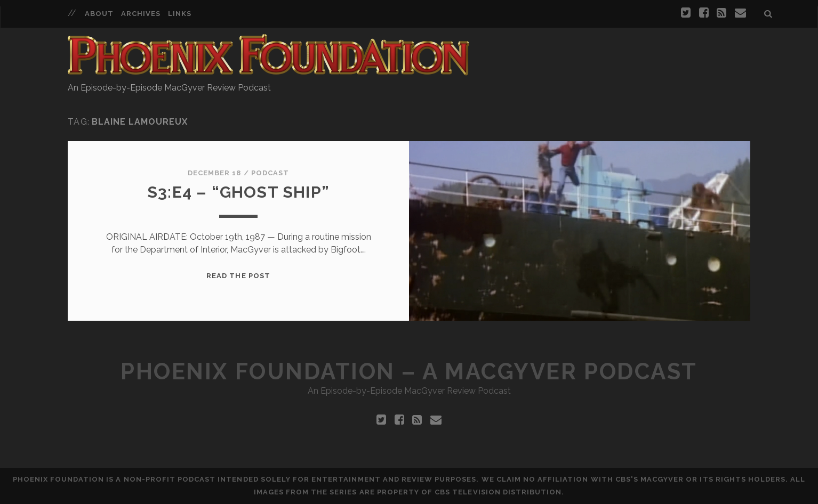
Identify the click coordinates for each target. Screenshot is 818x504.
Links (180, 14)
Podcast (270, 173)
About (99, 14)
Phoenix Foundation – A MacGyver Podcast (409, 372)
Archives (141, 14)
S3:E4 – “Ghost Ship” (238, 192)
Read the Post (238, 276)
